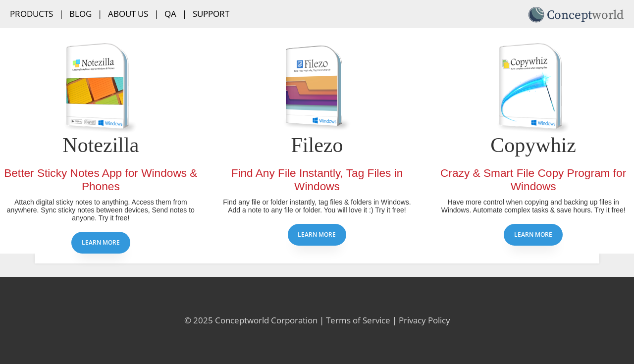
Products (31, 14)
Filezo (317, 145)
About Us (128, 14)
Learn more (101, 242)
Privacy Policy (424, 320)
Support (211, 14)
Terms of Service (358, 320)
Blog (80, 14)
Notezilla (101, 145)
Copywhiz (533, 145)
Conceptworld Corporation (266, 320)
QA (170, 14)
